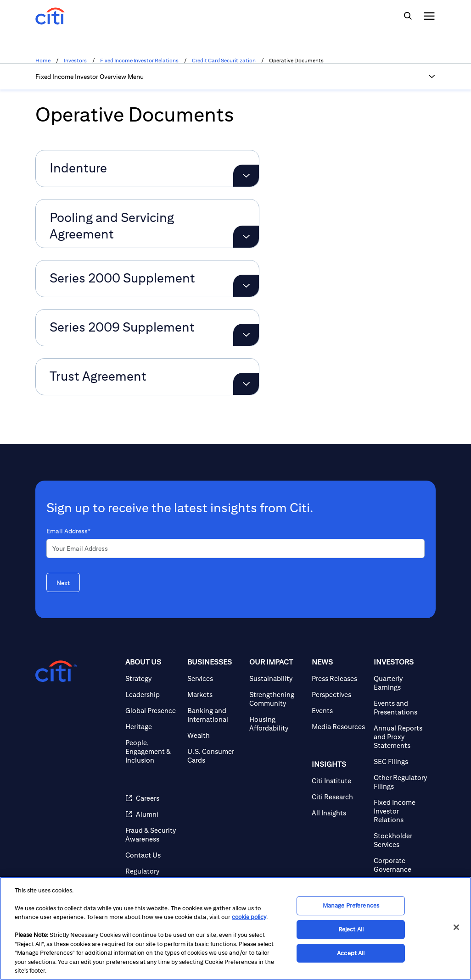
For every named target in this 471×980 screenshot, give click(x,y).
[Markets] (215, 695)
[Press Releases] (339, 678)
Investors (75, 61)
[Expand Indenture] (246, 176)
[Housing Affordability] (277, 724)
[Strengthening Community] (277, 699)
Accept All (351, 953)
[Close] (456, 927)
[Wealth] (215, 735)
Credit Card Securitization (224, 61)
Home (43, 61)
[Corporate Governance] (401, 865)
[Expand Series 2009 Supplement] (246, 335)
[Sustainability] (277, 678)
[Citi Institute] (339, 781)
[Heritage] (153, 727)
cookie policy (249, 917)
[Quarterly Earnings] (401, 683)
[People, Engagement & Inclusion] (153, 751)
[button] (432, 77)
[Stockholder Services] (401, 840)
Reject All (351, 929)
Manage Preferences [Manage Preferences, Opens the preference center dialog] (351, 906)
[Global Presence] (153, 711)
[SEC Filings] (401, 761)
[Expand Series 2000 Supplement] (246, 286)
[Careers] (153, 798)
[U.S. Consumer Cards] (215, 756)
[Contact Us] (153, 855)
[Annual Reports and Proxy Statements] (401, 737)
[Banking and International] (215, 715)
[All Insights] (339, 813)
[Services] (215, 678)
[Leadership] (153, 695)
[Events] (339, 711)
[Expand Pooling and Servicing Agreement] (246, 237)
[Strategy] (153, 678)
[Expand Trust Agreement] (246, 384)
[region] (235, 928)
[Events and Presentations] (401, 708)
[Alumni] (153, 814)
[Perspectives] (339, 695)
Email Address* (68, 531)
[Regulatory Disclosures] (153, 875)
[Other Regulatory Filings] (401, 782)
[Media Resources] (339, 727)
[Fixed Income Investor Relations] (401, 811)
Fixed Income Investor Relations (139, 61)
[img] (408, 16)
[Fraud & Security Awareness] (153, 835)
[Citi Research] (339, 797)
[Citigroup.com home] (56, 671)
